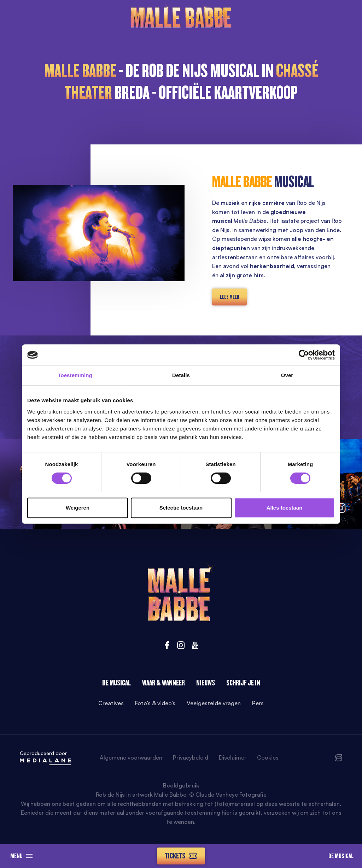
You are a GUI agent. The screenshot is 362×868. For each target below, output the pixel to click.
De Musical (341, 856)
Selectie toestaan (181, 508)
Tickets (181, 856)
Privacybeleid (191, 757)
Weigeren (78, 508)
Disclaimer (233, 757)
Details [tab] (181, 375)
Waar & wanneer (164, 683)
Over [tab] (287, 375)
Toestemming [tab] (75, 375)
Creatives (111, 703)
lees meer (229, 297)
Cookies (268, 757)
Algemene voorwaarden (131, 757)
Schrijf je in (243, 683)
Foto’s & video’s (155, 703)
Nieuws (206, 683)
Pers (258, 703)
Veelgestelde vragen (214, 703)
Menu (21, 856)
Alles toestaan (285, 508)
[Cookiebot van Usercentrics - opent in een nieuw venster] (304, 355)
